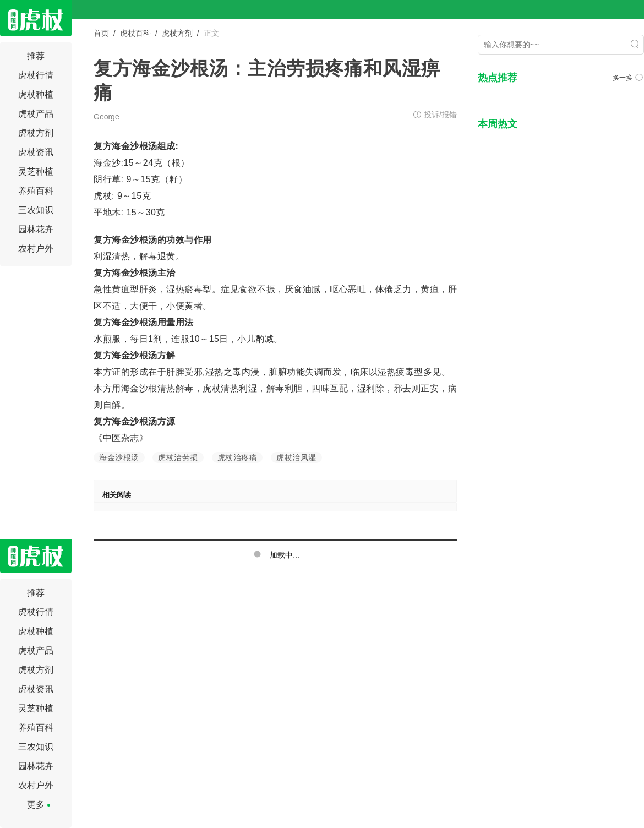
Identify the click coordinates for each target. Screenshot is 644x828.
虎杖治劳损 (178, 457)
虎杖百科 (135, 33)
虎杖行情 (36, 75)
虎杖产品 (36, 114)
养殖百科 (36, 191)
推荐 (36, 56)
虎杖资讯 (36, 152)
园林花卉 (36, 229)
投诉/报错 (440, 115)
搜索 (635, 44)
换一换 (628, 78)
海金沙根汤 (119, 457)
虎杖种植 (36, 94)
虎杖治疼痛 (238, 457)
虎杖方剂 (36, 133)
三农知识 (36, 210)
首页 (101, 33)
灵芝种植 (36, 171)
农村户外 (36, 249)
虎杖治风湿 (296, 457)
